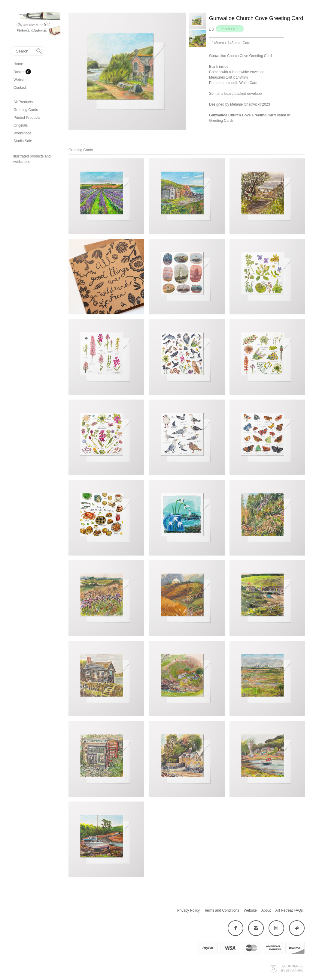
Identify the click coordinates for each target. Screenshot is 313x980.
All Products (23, 102)
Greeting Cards (26, 110)
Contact (20, 88)
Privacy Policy (188, 910)
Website (20, 80)
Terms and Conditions (222, 910)
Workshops (23, 133)
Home (18, 64)
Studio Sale (23, 141)
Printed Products (27, 118)
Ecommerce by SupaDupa (292, 968)
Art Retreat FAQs (289, 910)
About (266, 910)
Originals (21, 125)
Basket (20, 72)
